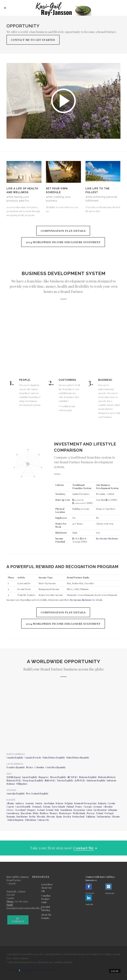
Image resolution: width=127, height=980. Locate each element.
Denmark (37, 807)
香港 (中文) (50, 780)
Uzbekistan (30, 820)
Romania (11, 817)
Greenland (20, 810)
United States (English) (54, 758)
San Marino (22, 817)
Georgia (88, 807)
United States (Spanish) (78, 758)
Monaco (54, 813)
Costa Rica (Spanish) (55, 767)
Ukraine (116, 817)
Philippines (22, 784)
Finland (70, 807)
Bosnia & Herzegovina (85, 803)
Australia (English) (16, 794)
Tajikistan (90, 817)
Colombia (39, 767)
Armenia (29, 803)
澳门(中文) (72, 777)
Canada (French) (33, 758)
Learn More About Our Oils (47, 888)
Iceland (41, 810)
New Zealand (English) (37, 794)
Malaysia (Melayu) (107, 777)
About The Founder (46, 916)
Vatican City (43, 820)
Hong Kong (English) (33, 780)
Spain (59, 817)
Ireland (50, 810)
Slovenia (51, 817)
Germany (98, 807)
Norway (91, 813)
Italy (57, 810)
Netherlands (79, 813)
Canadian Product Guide (46, 899)
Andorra (19, 803)
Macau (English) (58, 777)
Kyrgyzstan (79, 810)
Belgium (69, 803)
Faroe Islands (58, 807)
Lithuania (113, 810)
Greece (10, 810)
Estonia (47, 807)
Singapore (44, 777)
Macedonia (26, 813)
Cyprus (10, 807)
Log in (115, 971)
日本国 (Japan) (14, 777)
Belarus (59, 803)
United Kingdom (15, 820)
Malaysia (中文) (14, 780)
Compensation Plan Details (63, 231)
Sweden (67, 817)
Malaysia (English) (88, 777)
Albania (10, 803)
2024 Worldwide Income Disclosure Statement (63, 242)
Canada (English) (15, 758)
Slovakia (41, 817)
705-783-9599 (21, 901)
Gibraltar (108, 807)
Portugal (109, 813)
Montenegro (65, 813)
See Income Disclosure (107, 539)
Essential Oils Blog (46, 909)
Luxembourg (13, 813)
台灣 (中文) (80, 780)
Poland (100, 813)
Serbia (32, 817)
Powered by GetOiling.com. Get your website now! (32, 970)
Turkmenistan (103, 817)
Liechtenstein (100, 810)
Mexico (30, 767)
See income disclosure (81, 600)
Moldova (44, 813)
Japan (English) (30, 777)
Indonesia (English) (96, 780)
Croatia (111, 803)
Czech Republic (23, 807)
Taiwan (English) (65, 780)
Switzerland (78, 817)
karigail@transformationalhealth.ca (24, 908)
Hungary (31, 810)
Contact (18, 920)
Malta (36, 813)
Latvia (89, 810)
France (79, 807)
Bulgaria (102, 803)
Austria (39, 803)
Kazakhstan (66, 810)
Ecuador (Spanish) (16, 767)
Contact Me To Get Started (33, 40)
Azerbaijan (49, 803)
